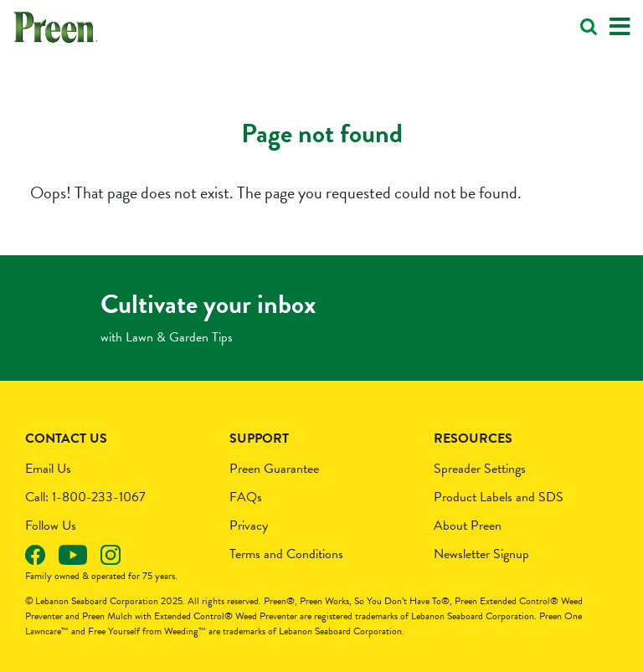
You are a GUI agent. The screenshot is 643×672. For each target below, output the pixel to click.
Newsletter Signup (481, 554)
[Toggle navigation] (620, 27)
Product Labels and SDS (499, 497)
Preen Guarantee (274, 469)
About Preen (468, 526)
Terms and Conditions (286, 554)
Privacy (249, 526)
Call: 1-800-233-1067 (85, 497)
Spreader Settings (480, 469)
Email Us (48, 469)
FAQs (246, 497)
